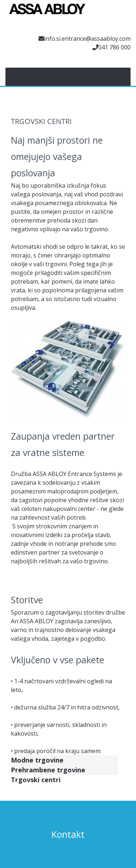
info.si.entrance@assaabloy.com (87, 39)
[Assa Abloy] (47, 13)
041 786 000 (114, 47)
